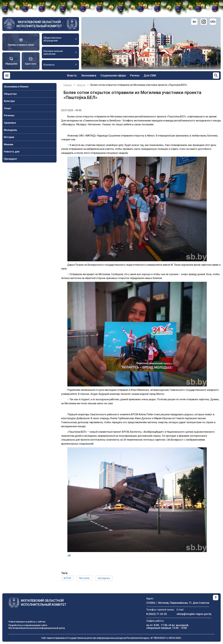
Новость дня (12, 152)
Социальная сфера (113, 75)
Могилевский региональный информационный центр (37, 628)
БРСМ (67, 578)
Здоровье (10, 123)
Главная (68, 85)
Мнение (9, 144)
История (9, 137)
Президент (11, 159)
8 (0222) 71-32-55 (156, 614)
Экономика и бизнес (16, 87)
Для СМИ (150, 75)
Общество (10, 94)
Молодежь (11, 130)
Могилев (84, 578)
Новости (81, 85)
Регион (135, 75)
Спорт (8, 108)
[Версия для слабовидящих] (213, 22)
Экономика (89, 75)
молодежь (104, 578)
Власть (72, 75)
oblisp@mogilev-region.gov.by (194, 614)
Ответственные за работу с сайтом (27, 622)
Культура (9, 101)
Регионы (9, 115)
